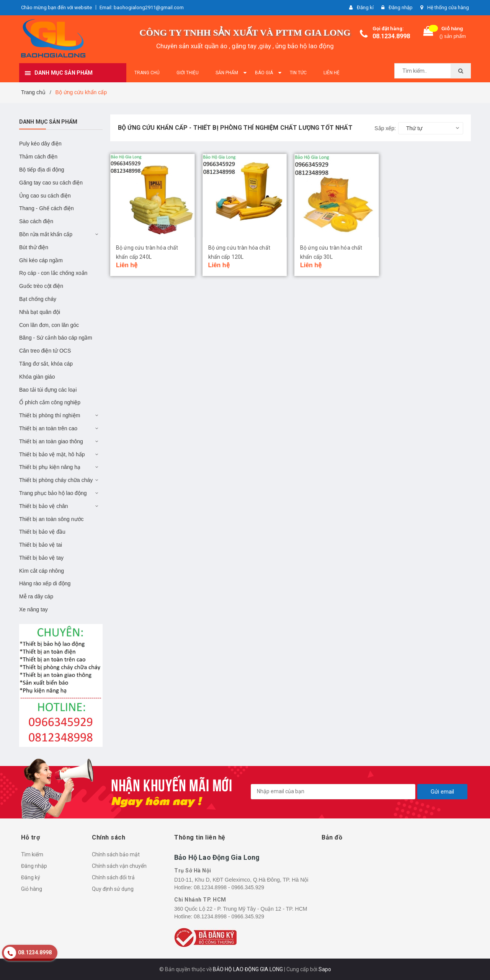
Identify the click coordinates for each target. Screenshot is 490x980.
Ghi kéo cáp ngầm (41, 260)
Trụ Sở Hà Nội (193, 871)
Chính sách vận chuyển (119, 866)
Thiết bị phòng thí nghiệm (50, 415)
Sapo (325, 969)
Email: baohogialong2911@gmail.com (142, 7)
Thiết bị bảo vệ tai (41, 545)
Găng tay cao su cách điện (51, 183)
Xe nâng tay (33, 609)
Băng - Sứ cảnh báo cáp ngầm (56, 338)
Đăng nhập (34, 866)
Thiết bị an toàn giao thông (51, 441)
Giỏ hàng (32, 889)
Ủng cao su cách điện (45, 196)
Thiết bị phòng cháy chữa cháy (56, 480)
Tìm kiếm (32, 854)
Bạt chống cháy (38, 299)
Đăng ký (31, 877)
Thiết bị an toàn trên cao (48, 428)
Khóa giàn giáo (37, 377)
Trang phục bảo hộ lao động (53, 493)
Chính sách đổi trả (113, 877)
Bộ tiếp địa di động (42, 170)
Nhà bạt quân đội (40, 312)
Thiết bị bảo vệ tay (41, 558)
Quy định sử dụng (113, 889)
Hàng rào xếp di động (45, 583)
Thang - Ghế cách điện (47, 208)
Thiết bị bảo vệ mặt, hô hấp (52, 454)
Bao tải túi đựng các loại (48, 390)
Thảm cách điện (38, 157)
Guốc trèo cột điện (41, 286)
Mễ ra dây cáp (36, 596)
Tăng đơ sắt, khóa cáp (46, 364)
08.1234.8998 (391, 36)
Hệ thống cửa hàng (448, 7)
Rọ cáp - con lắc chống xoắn (53, 273)
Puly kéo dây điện (40, 144)
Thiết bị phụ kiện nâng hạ (50, 467)
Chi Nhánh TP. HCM (200, 900)
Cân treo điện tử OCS (45, 351)
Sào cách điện (36, 221)
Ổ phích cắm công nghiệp (50, 402)
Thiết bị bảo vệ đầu (42, 532)
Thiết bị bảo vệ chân (44, 506)
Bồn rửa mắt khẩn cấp (46, 234)
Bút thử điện (34, 247)
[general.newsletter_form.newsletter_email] (333, 792)
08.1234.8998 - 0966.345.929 (229, 887)
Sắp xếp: (385, 128)
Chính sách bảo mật (116, 854)
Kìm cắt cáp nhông (42, 571)
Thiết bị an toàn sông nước (51, 519)
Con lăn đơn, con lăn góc (49, 325)
